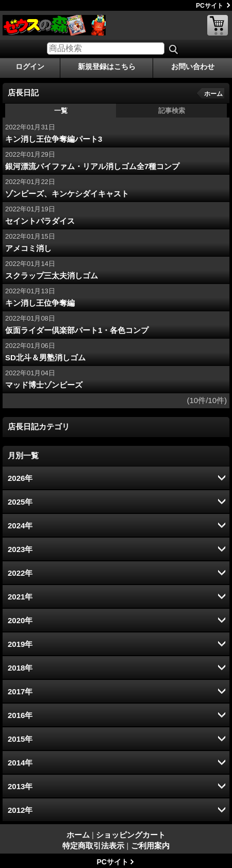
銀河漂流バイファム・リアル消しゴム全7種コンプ (92, 166)
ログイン (30, 66)
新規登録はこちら (107, 66)
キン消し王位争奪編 (40, 303)
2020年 (20, 620)
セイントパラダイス (40, 221)
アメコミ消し (28, 248)
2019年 (20, 644)
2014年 (20, 763)
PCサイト (210, 6)
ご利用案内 (150, 846)
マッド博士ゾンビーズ (44, 385)
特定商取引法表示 (93, 846)
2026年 (20, 478)
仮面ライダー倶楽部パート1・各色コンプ (77, 330)
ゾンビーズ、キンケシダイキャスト (67, 194)
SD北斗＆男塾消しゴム (45, 357)
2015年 (20, 739)
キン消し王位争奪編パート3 (54, 139)
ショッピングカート (218, 25)
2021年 (20, 597)
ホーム (213, 94)
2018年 (20, 668)
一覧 (61, 111)
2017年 (20, 691)
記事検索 (172, 111)
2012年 (20, 810)
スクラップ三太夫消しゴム (52, 276)
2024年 (20, 525)
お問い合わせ (193, 66)
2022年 (20, 573)
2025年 (20, 502)
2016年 (20, 715)
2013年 (20, 786)
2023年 (20, 549)
